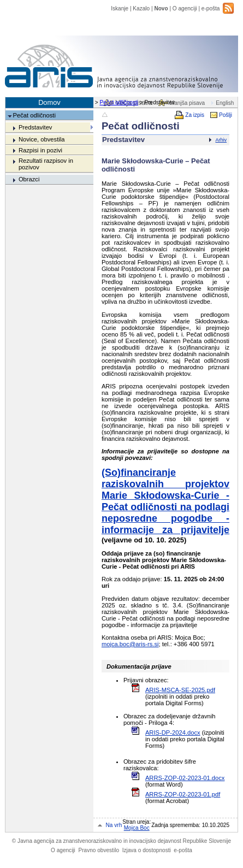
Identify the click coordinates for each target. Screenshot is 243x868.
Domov (49, 102)
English (225, 103)
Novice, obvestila (42, 139)
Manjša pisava (187, 103)
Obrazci (29, 179)
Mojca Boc (137, 828)
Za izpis (195, 115)
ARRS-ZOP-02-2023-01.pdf (183, 794)
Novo (161, 8)
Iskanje (120, 8)
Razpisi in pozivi (40, 150)
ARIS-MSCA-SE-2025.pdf (180, 690)
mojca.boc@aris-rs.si (130, 644)
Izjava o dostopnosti (147, 850)
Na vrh (114, 825)
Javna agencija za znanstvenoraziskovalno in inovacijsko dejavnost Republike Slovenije (122, 841)
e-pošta (211, 8)
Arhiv (221, 140)
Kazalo (141, 8)
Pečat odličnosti (119, 102)
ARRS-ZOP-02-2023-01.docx (185, 778)
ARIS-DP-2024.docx (173, 733)
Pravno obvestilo (99, 850)
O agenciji (185, 8)
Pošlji (226, 115)
